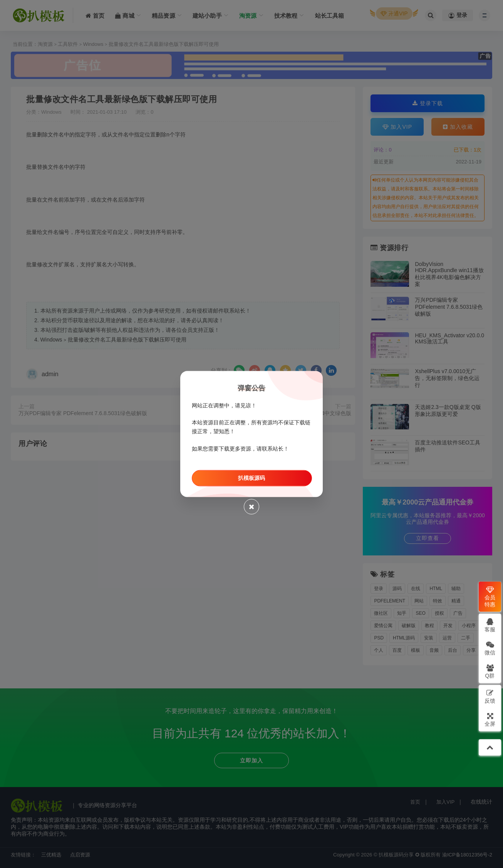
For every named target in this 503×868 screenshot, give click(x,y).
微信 (490, 648)
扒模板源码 (251, 478)
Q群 (490, 671)
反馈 (490, 696)
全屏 (490, 719)
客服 (490, 625)
